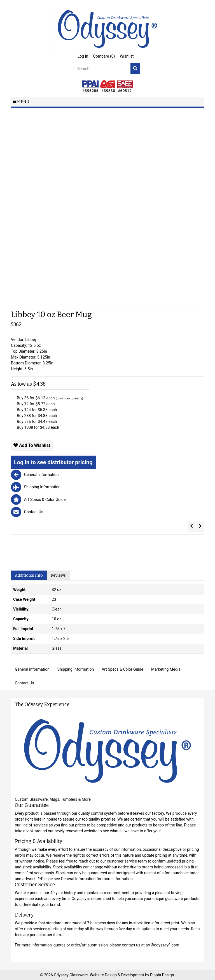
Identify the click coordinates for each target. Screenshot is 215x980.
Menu (21, 102)
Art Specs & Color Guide (122, 669)
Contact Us (24, 683)
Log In (83, 56)
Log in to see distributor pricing (53, 462)
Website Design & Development (117, 975)
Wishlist (127, 56)
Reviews (58, 575)
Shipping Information (76, 669)
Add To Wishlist (32, 445)
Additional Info (29, 575)
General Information (32, 669)
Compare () (104, 56)
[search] (135, 69)
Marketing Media (166, 669)
